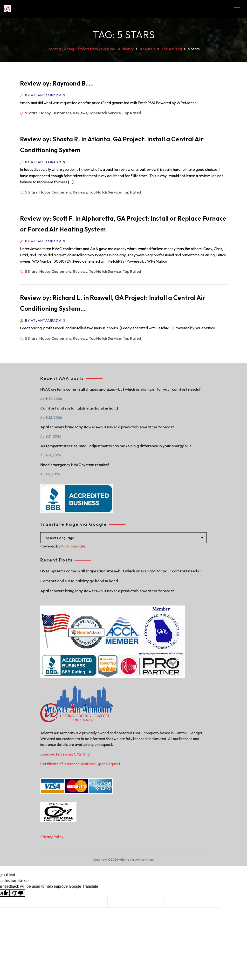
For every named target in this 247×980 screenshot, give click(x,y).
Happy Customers (55, 113)
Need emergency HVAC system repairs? (75, 465)
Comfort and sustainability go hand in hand (79, 408)
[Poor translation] (18, 893)
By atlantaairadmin (45, 95)
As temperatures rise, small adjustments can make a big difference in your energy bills (116, 446)
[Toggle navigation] (237, 9)
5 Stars (31, 113)
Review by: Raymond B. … (57, 83)
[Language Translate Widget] (123, 538)
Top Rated (132, 113)
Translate (73, 546)
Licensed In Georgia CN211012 (65, 754)
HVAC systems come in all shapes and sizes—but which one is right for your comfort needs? (120, 389)
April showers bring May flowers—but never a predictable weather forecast (107, 427)
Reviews (80, 113)
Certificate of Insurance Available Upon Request (80, 764)
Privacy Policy (52, 837)
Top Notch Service (105, 113)
